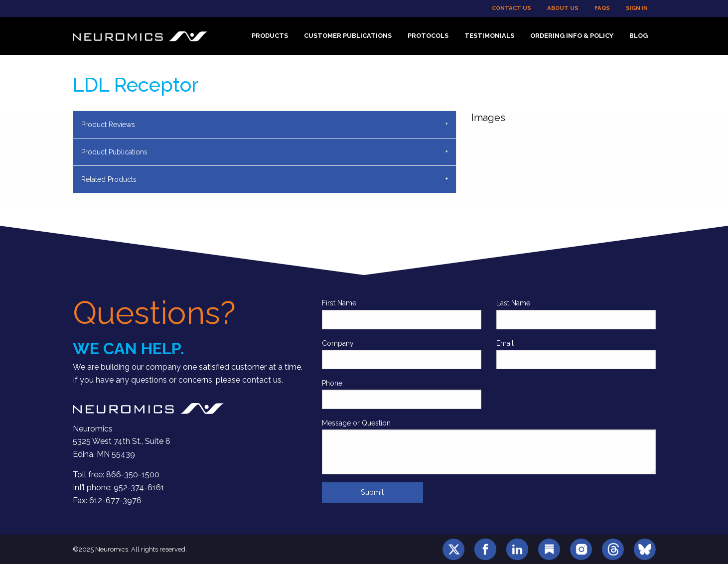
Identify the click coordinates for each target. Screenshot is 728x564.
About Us (563, 8)
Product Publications (114, 152)
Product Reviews (108, 125)
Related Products (109, 179)
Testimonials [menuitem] (489, 36)
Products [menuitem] (270, 36)
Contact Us (511, 8)
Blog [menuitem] (639, 36)
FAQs (602, 8)
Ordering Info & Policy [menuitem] (572, 36)
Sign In (637, 8)
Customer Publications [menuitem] (348, 36)
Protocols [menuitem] (428, 36)
